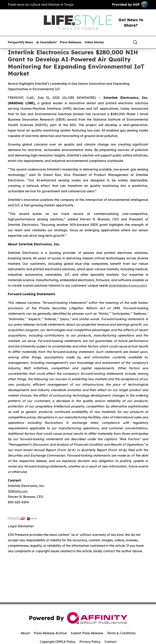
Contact (110, 642)
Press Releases (71, 42)
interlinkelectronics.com (128, 285)
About (25, 633)
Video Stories (94, 42)
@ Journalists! (46, 42)
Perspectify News (20, 42)
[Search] (135, 42)
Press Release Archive (50, 633)
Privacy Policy (90, 642)
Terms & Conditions (121, 633)
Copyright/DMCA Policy (58, 642)
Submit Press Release (87, 633)
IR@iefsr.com (18, 491)
